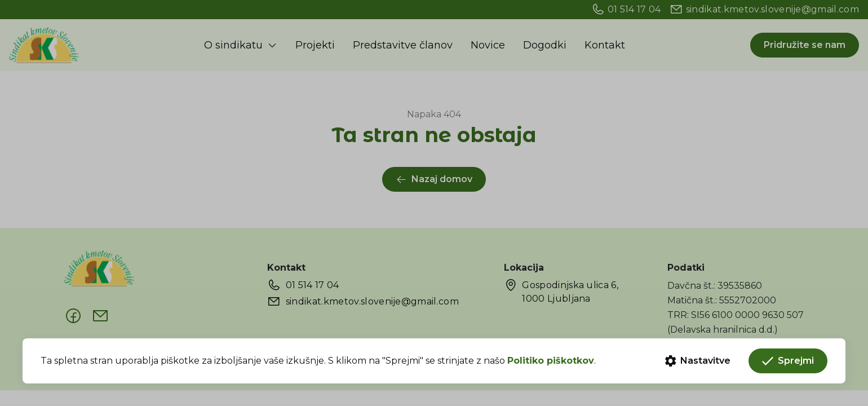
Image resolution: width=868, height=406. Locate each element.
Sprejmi (788, 361)
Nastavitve (698, 361)
